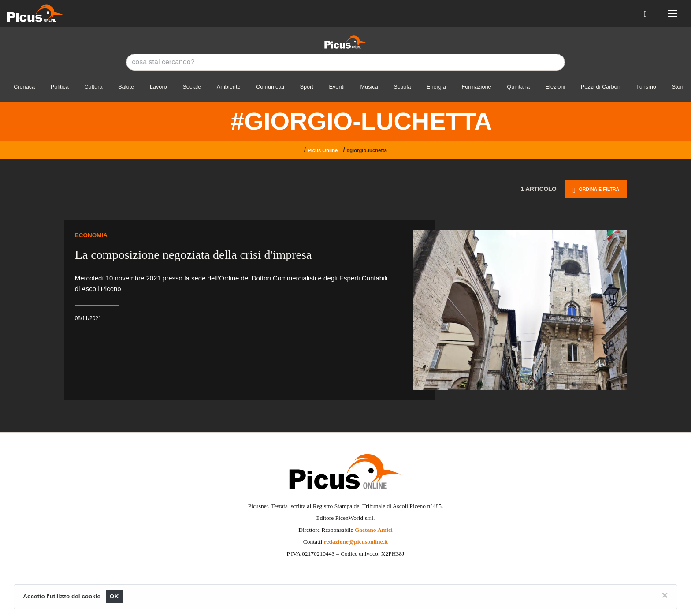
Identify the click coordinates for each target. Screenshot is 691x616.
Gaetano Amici (374, 530)
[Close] (665, 595)
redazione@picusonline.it (356, 542)
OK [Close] (114, 596)
